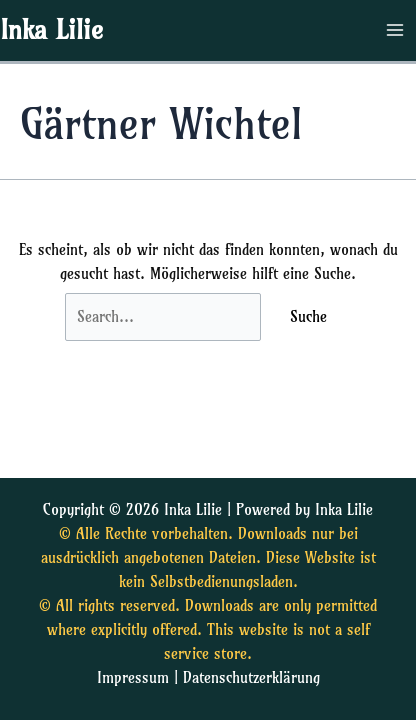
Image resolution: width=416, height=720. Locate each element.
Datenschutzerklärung (251, 678)
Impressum (133, 678)
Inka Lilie (51, 30)
